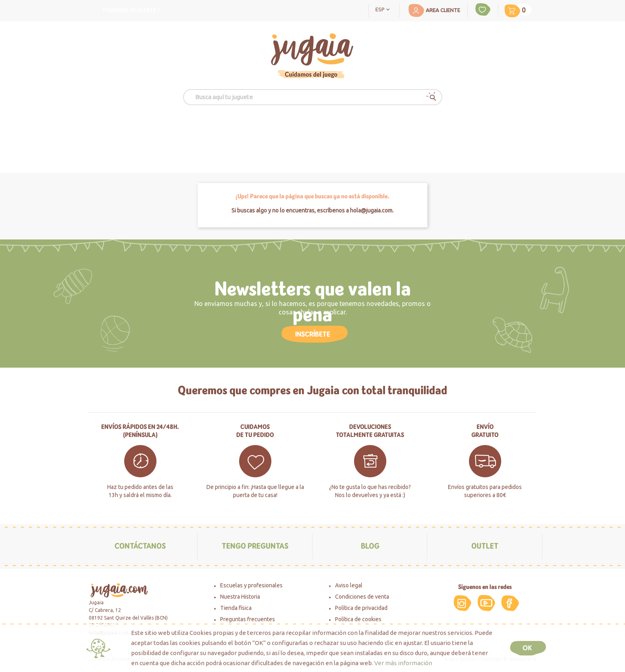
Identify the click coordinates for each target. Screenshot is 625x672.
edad (211, 134)
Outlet (491, 134)
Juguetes (154, 134)
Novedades (423, 134)
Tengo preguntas (255, 546)
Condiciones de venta (362, 597)
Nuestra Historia (240, 597)
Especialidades (346, 134)
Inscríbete (313, 334)
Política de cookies (358, 619)
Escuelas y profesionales (251, 585)
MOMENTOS (270, 134)
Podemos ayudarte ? (131, 10)
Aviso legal (349, 585)
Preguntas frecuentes (248, 619)
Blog (370, 546)
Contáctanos (140, 546)
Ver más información (403, 663)
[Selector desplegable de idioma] (384, 9)
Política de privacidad (361, 608)
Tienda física (236, 608)
